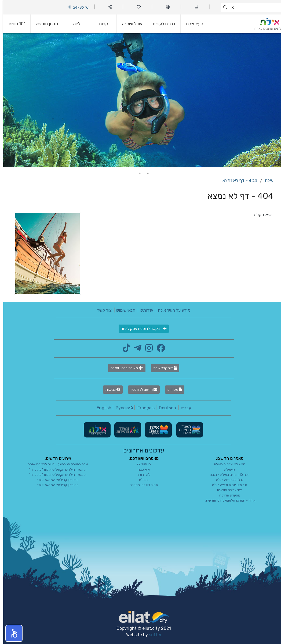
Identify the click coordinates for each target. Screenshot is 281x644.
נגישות (110, 390)
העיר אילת (191, 24)
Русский (121, 408)
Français (143, 408)
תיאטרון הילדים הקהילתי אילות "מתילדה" (55, 470)
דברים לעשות (161, 24)
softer (152, 635)
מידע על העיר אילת (171, 310)
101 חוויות (14, 24)
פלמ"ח (140, 480)
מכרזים (171, 390)
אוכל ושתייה (129, 24)
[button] (11, 633)
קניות (100, 24)
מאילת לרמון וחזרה (124, 368)
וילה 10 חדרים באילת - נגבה (226, 475)
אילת (266, 181)
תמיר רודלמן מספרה (140, 485)
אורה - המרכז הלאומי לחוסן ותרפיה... (226, 500)
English (101, 408)
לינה (73, 24)
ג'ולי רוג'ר (140, 475)
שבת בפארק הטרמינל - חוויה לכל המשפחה (55, 464)
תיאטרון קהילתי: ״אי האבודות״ (55, 480)
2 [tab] (137, 173)
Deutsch (164, 408)
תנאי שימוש (122, 310)
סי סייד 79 (140, 464)
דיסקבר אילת (162, 368)
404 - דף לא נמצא (237, 181)
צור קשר (101, 310)
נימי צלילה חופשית (226, 490)
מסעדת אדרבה (227, 495)
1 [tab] (145, 173)
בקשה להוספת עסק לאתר (140, 329)
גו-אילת (226, 470)
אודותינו (143, 310)
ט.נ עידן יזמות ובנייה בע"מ (226, 485)
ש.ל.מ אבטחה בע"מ (227, 480)
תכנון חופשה (44, 24)
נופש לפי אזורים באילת (226, 464)
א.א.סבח (140, 470)
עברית (183, 408)
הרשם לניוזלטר (141, 390)
